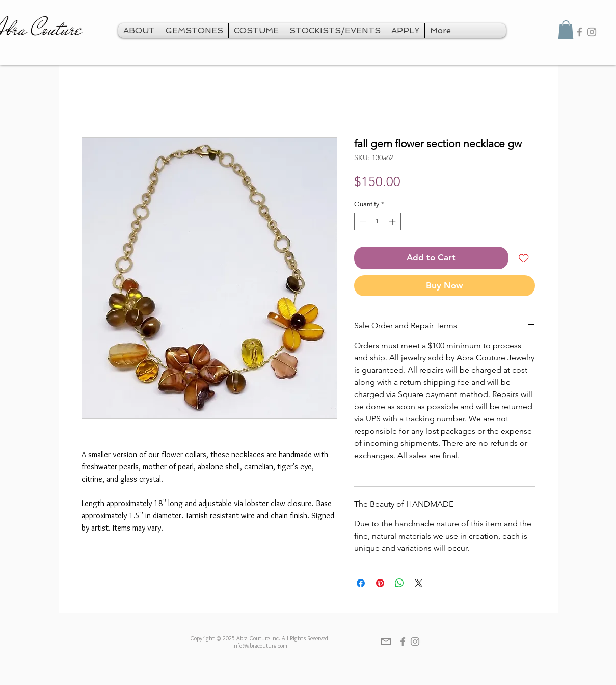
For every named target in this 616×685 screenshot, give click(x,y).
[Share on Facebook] (361, 583)
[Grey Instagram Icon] (592, 32)
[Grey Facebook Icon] (580, 32)
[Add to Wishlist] (524, 258)
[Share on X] (419, 583)
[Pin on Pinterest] (380, 583)
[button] (566, 30)
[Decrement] (362, 222)
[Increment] (393, 222)
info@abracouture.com (260, 646)
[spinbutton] (377, 222)
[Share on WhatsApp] (399, 583)
